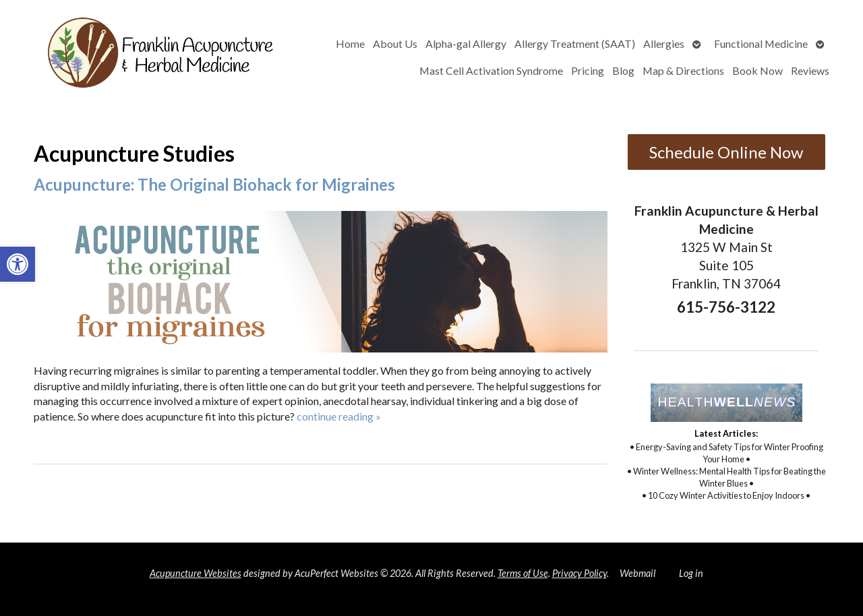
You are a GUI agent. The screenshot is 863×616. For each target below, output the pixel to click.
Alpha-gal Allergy (466, 43)
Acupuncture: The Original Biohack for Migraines (214, 184)
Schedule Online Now (726, 152)
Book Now (757, 70)
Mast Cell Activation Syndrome (491, 70)
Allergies (664, 43)
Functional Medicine (761, 43)
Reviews (810, 70)
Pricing (588, 70)
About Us (395, 43)
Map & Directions (683, 70)
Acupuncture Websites (196, 573)
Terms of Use (523, 573)
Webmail (637, 573)
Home (350, 43)
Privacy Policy (579, 573)
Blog (623, 70)
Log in (691, 573)
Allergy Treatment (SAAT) (575, 43)
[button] (18, 264)
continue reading (339, 416)
